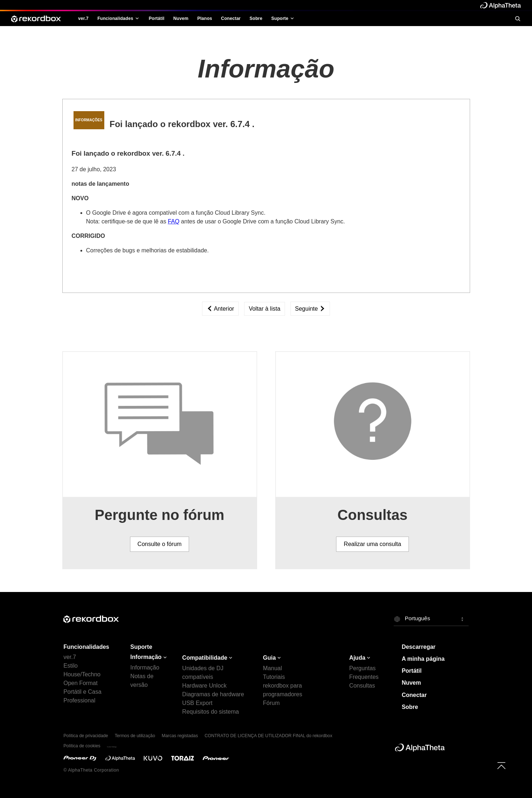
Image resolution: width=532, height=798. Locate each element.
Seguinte (310, 309)
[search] (518, 18)
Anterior (221, 309)
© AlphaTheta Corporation (91, 770)
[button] (431, 619)
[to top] (501, 766)
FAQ (173, 221)
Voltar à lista (265, 309)
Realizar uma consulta (372, 544)
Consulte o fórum (160, 544)
